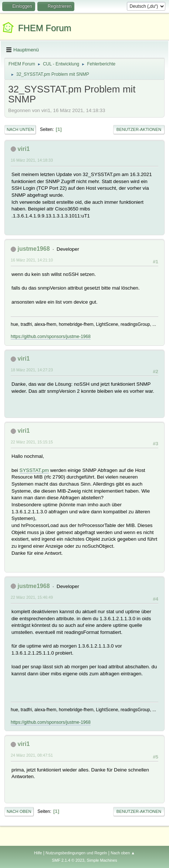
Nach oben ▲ (123, 853)
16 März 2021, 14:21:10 (32, 260)
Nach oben (19, 811)
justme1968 (33, 249)
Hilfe (38, 853)
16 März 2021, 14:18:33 (32, 160)
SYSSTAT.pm (34, 470)
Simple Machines (102, 860)
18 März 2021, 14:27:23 (32, 370)
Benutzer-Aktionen (139, 129)
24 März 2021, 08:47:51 (32, 755)
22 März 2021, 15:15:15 (32, 442)
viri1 (23, 149)
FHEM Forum (45, 28)
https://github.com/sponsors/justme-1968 (51, 337)
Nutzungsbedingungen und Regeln (76, 853)
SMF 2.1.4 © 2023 (68, 860)
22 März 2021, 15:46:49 (32, 597)
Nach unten (20, 129)
